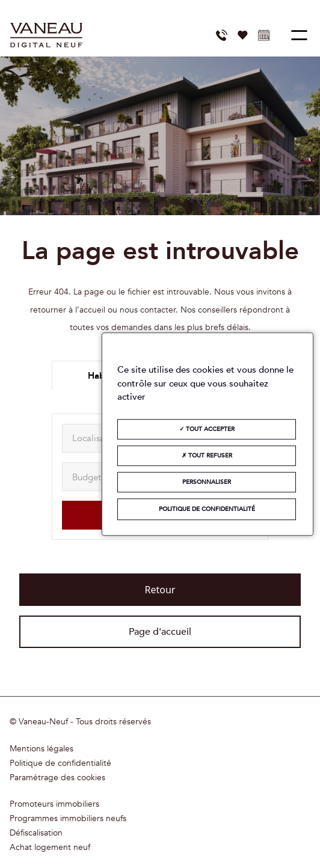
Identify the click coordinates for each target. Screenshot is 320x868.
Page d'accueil (160, 632)
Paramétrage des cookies (57, 778)
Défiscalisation (36, 833)
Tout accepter (207, 429)
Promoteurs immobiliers (54, 804)
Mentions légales (42, 749)
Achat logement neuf (50, 848)
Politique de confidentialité (60, 763)
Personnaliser (207, 482)
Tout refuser (207, 456)
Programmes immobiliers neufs (68, 819)
